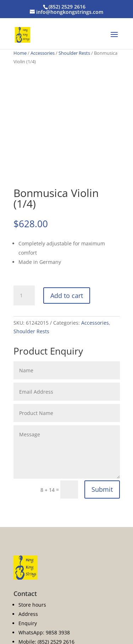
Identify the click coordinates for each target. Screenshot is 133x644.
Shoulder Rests (74, 53)
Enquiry (28, 623)
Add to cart (67, 296)
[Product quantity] (24, 296)
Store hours (32, 605)
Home (20, 53)
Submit (102, 489)
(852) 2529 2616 (67, 7)
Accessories (43, 53)
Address (28, 614)
